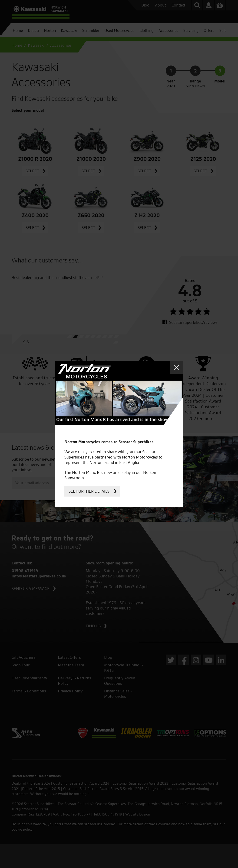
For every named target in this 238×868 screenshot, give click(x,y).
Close (177, 367)
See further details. (90, 491)
